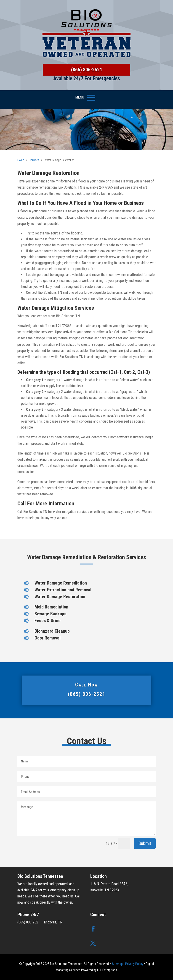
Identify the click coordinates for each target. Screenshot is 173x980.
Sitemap (117, 964)
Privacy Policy (134, 964)
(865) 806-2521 (87, 70)
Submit (145, 843)
